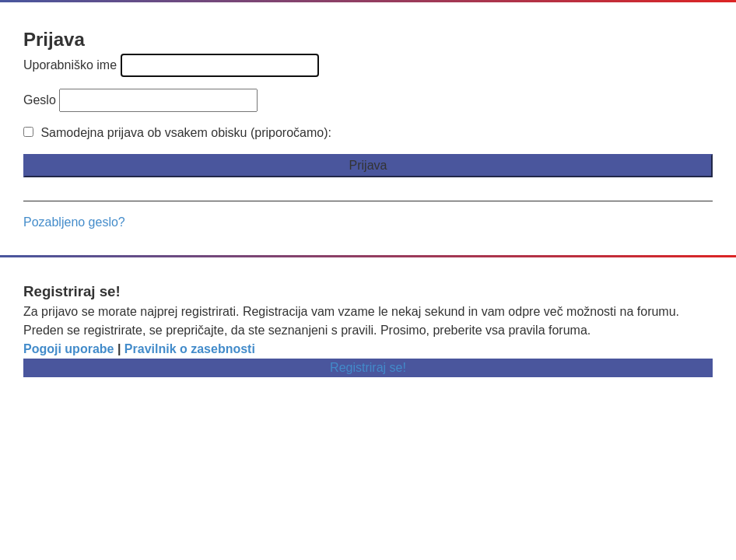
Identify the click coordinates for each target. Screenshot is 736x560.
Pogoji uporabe (68, 349)
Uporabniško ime (70, 65)
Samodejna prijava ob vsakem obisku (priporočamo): (177, 133)
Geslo (40, 100)
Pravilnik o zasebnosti (190, 349)
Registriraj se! (368, 367)
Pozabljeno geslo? (74, 222)
